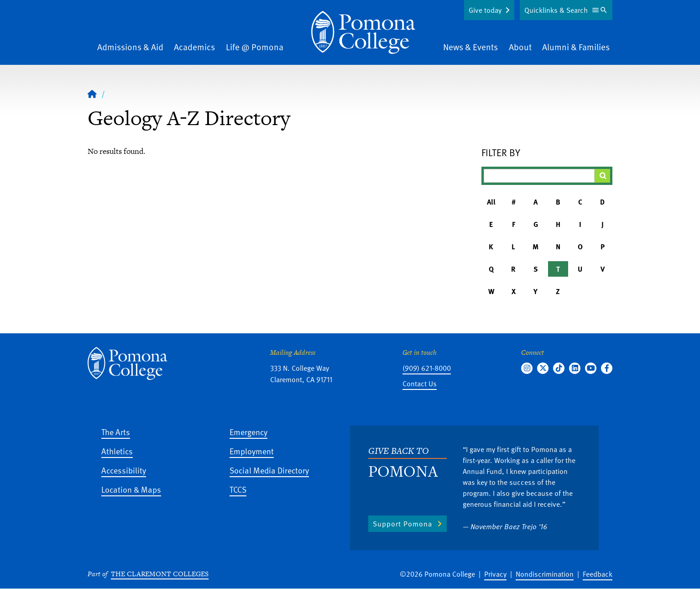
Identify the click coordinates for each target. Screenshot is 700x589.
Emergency (248, 432)
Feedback (598, 574)
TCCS (238, 489)
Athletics (117, 451)
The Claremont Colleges (160, 574)
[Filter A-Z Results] (539, 176)
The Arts (116, 432)
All (491, 202)
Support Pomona (402, 524)
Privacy (495, 574)
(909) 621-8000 (427, 368)
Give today (485, 10)
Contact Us (420, 384)
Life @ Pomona (255, 47)
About (520, 47)
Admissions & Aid (130, 47)
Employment (252, 451)
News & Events (470, 47)
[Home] (363, 32)
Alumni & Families (576, 47)
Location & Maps (131, 489)
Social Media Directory (269, 470)
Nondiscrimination (545, 574)
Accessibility (124, 470)
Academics (194, 47)
